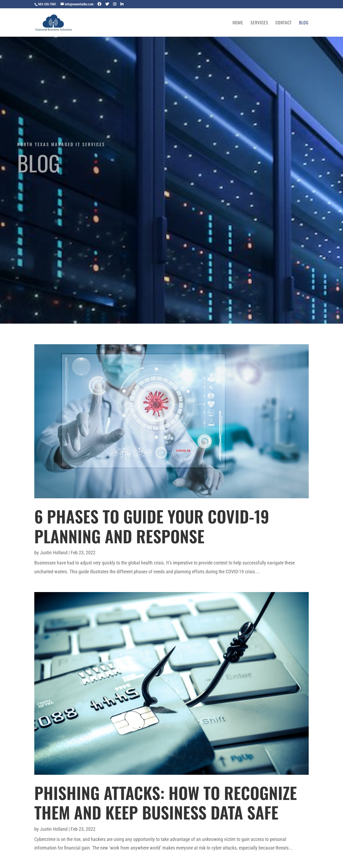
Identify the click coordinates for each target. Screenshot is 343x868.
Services (259, 23)
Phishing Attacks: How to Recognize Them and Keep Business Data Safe (166, 802)
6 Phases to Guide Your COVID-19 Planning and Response (152, 526)
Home (238, 23)
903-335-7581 (47, 4)
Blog (304, 23)
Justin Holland (54, 553)
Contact (284, 23)
